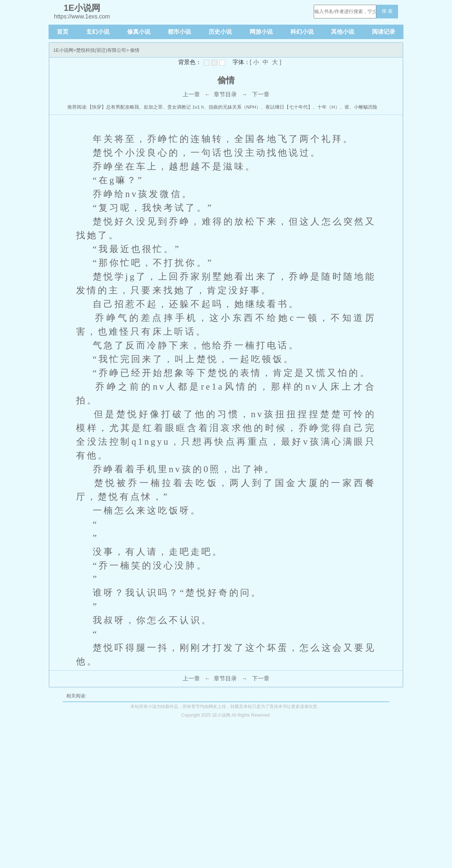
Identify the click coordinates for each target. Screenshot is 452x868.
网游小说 (261, 32)
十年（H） (328, 107)
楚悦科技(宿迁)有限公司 (101, 50)
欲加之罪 (153, 107)
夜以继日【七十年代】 (289, 107)
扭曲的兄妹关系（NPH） (235, 107)
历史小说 (220, 32)
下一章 (261, 94)
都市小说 (179, 32)
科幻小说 (302, 32)
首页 (63, 32)
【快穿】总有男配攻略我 (113, 107)
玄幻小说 (98, 32)
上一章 (191, 94)
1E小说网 (63, 50)
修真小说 (139, 32)
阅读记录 (384, 32)
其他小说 (343, 32)
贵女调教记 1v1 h (185, 107)
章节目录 (225, 94)
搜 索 (387, 11)
